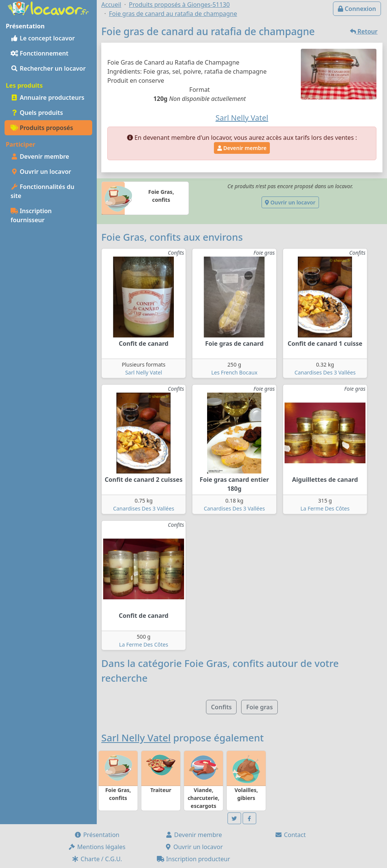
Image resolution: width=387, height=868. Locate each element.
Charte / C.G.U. (97, 859)
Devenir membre (40, 156)
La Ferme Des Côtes (325, 508)
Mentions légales (97, 847)
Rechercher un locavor (48, 68)
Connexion (357, 9)
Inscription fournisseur (31, 215)
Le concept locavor (43, 38)
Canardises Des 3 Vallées (325, 372)
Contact (290, 835)
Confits (221, 707)
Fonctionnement (39, 53)
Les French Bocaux (234, 372)
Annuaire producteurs (47, 97)
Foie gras (259, 707)
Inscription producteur (193, 859)
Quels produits (37, 113)
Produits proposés (42, 128)
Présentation (97, 835)
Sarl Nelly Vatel (144, 372)
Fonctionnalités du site (43, 191)
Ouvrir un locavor (41, 172)
